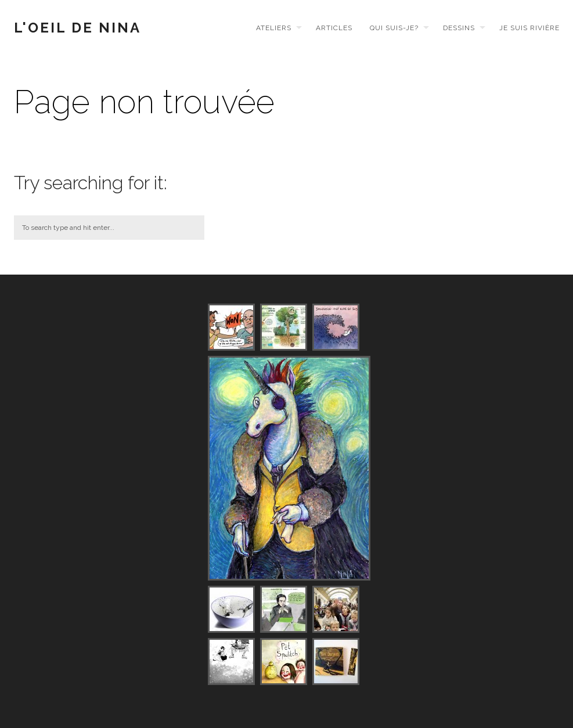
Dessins (459, 28)
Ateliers (274, 28)
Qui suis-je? (394, 28)
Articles (334, 28)
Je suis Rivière (529, 28)
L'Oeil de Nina (78, 28)
